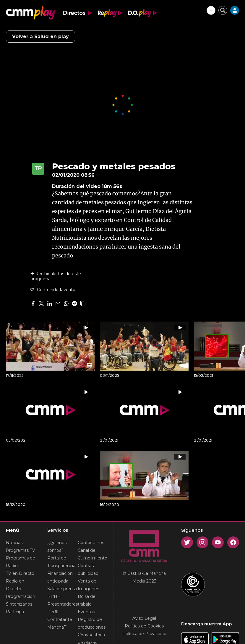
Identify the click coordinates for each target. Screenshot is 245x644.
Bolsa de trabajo (87, 600)
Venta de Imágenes (88, 585)
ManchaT (57, 627)
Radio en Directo (15, 585)
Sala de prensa (62, 589)
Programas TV (21, 550)
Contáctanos (91, 543)
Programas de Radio (21, 562)
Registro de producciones (92, 623)
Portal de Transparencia (61, 562)
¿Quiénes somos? (57, 546)
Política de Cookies (144, 626)
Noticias (14, 543)
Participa (15, 612)
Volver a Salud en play (40, 37)
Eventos (86, 612)
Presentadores (63, 604)
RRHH (54, 596)
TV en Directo (20, 573)
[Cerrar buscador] (223, 10)
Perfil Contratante (60, 616)
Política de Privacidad (144, 634)
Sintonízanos (19, 604)
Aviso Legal (144, 618)
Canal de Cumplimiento (93, 554)
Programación (21, 596)
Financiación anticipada (60, 577)
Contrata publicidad (88, 570)
